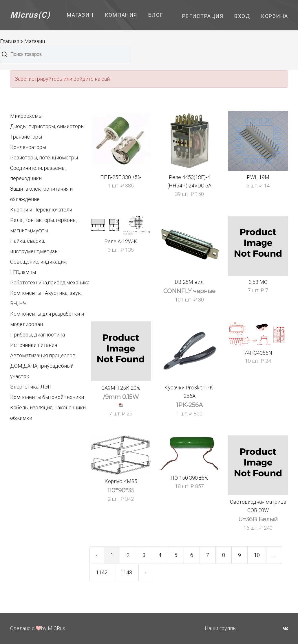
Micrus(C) (30, 15)
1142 (102, 572)
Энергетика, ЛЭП (31, 387)
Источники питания (34, 345)
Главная (10, 41)
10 (257, 555)
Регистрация (203, 16)
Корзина (275, 16)
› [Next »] (146, 572)
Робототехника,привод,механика (50, 283)
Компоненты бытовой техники (47, 397)
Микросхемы (26, 116)
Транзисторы (26, 137)
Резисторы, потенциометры (44, 158)
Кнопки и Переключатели (41, 210)
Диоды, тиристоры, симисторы (47, 126)
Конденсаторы (28, 147)
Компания (121, 15)
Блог (156, 15)
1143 (126, 572)
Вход (242, 16)
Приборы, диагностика (38, 335)
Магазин (80, 15)
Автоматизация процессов (43, 355)
